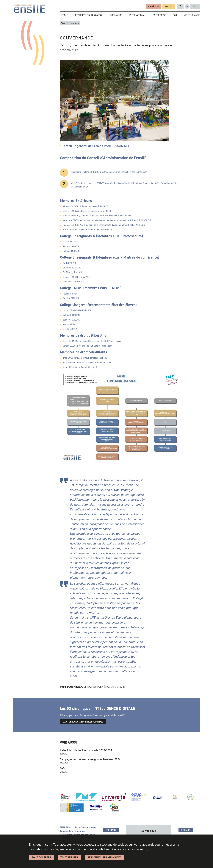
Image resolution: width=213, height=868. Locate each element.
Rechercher (180, 6)
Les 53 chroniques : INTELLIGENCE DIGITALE (83, 722)
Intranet (186, 830)
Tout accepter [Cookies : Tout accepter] (41, 857)
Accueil (64, 23)
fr (194, 6)
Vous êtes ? (153, 7)
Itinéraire (111, 830)
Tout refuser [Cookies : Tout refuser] (69, 857)
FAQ (62, 768)
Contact (169, 6)
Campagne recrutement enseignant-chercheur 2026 (90, 759)
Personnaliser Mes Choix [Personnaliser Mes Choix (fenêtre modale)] (104, 857)
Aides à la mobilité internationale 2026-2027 (86, 750)
